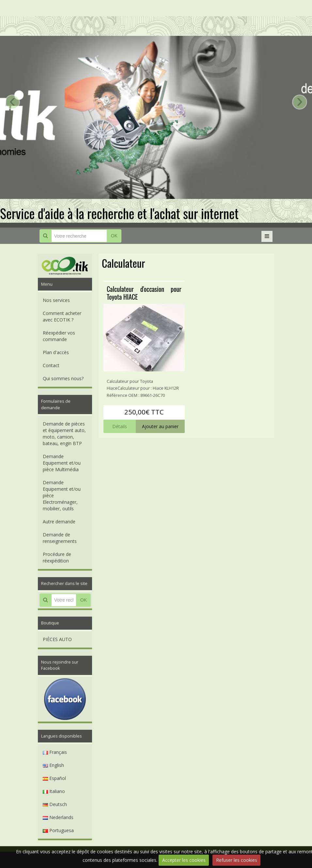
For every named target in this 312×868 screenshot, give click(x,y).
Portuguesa (58, 830)
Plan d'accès (56, 352)
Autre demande (59, 522)
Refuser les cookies (237, 860)
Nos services (56, 300)
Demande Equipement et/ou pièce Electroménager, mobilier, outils (62, 495)
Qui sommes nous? (63, 378)
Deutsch (55, 804)
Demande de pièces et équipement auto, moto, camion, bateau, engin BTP (64, 434)
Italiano (54, 791)
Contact (51, 365)
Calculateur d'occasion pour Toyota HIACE (144, 293)
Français (55, 752)
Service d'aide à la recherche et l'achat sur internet (119, 213)
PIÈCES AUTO (57, 639)
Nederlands (58, 817)
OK (114, 236)
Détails (120, 426)
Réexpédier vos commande (59, 336)
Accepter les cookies (184, 860)
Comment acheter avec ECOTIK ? (62, 316)
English (53, 765)
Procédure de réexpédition (57, 557)
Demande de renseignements (60, 538)
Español (54, 778)
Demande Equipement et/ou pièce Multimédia (62, 463)
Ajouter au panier (160, 426)
